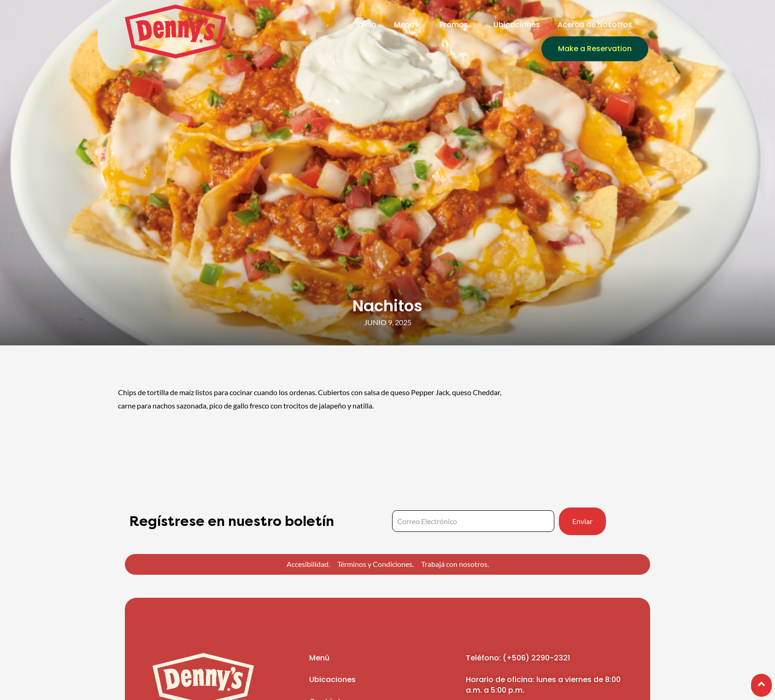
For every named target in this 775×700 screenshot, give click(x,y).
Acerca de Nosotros (595, 25)
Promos (454, 25)
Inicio (367, 25)
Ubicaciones (517, 25)
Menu (404, 25)
